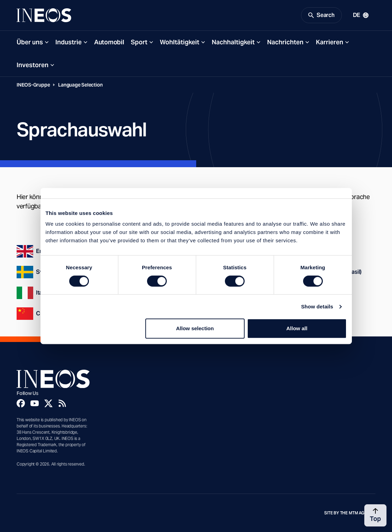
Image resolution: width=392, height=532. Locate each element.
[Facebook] (21, 403)
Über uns (30, 42)
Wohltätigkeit (180, 42)
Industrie (69, 42)
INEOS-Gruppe (33, 85)
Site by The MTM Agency (350, 513)
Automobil (109, 42)
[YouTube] (35, 403)
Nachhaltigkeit (233, 42)
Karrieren (330, 42)
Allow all (297, 328)
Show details (317, 306)
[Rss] (62, 403)
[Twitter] (48, 403)
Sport (139, 42)
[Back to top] (375, 515)
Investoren (33, 65)
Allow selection (195, 328)
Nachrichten (285, 42)
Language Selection (80, 85)
